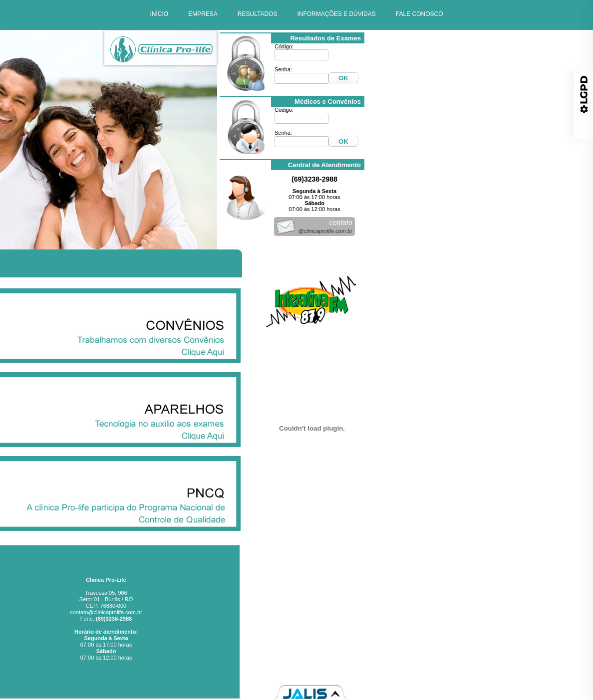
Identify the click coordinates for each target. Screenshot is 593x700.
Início (488, 589)
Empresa (483, 600)
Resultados (480, 611)
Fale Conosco (477, 633)
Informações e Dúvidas (466, 622)
